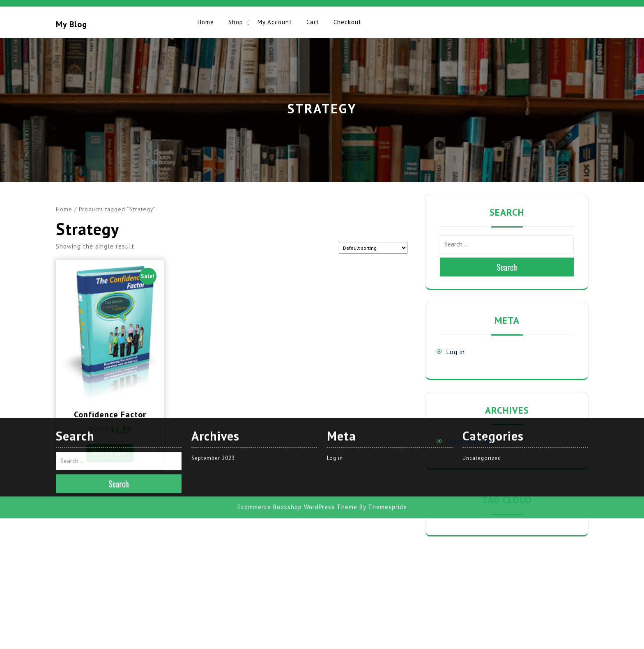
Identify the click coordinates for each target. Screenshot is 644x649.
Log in (455, 352)
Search (507, 267)
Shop (236, 22)
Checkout (347, 22)
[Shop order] (373, 248)
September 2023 (472, 441)
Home (206, 22)
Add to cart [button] (110, 453)
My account (275, 22)
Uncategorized (482, 330)
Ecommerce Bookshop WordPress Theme (297, 379)
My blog (71, 24)
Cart (313, 22)
